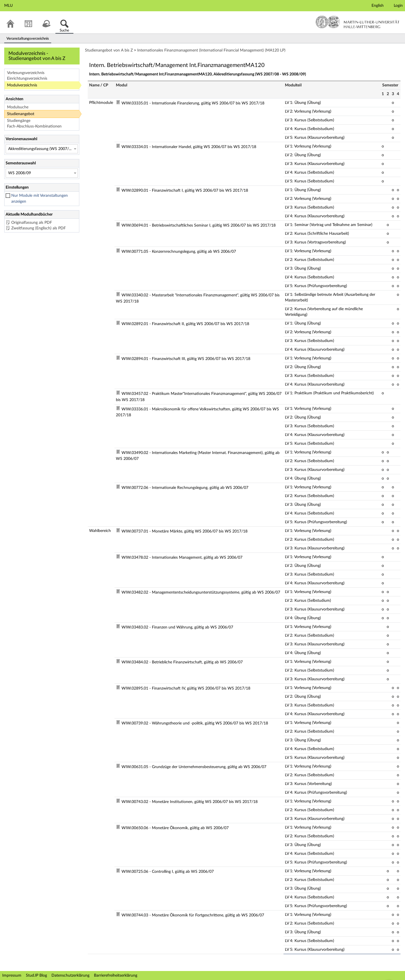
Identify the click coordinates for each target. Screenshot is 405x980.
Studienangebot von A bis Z (109, 50)
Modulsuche (18, 107)
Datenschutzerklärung (70, 975)
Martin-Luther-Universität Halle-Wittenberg (358, 22)
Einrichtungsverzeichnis (27, 79)
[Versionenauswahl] (42, 149)
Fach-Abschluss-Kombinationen (34, 126)
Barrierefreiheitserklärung (116, 975)
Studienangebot (21, 114)
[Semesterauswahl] (42, 173)
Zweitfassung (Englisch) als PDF (39, 228)
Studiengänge (19, 121)
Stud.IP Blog (36, 975)
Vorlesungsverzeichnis (26, 73)
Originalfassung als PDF (32, 223)
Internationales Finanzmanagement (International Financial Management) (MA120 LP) (211, 50)
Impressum (12, 975)
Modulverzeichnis (22, 85)
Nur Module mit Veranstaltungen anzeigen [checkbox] (40, 199)
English (378, 6)
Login (398, 6)
